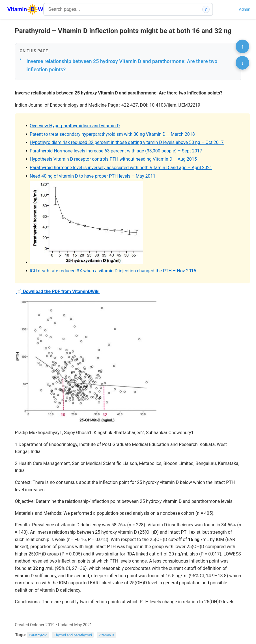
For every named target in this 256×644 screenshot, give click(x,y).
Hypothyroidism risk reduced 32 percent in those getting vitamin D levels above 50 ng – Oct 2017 (127, 142)
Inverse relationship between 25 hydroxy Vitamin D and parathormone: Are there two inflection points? (122, 65)
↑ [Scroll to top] (242, 46)
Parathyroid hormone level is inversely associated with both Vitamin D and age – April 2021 (121, 168)
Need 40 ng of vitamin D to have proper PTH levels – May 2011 (93, 176)
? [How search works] (206, 9)
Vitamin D (106, 635)
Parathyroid (38, 635)
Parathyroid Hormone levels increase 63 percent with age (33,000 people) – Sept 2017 (116, 151)
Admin (245, 9)
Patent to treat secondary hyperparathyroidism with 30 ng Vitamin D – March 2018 (112, 134)
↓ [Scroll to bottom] (242, 63)
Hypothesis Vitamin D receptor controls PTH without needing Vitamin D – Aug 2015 (113, 159)
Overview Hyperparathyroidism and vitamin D (75, 126)
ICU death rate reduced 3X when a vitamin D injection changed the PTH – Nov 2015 (113, 271)
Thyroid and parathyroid (73, 635)
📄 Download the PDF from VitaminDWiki (58, 291)
